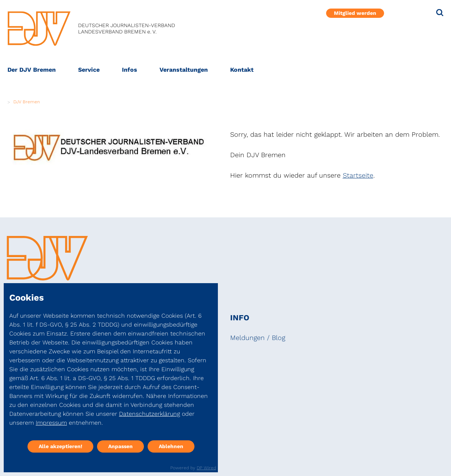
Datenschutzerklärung (149, 414)
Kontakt (242, 70)
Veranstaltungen (184, 70)
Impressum (51, 423)
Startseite (358, 175)
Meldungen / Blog (258, 338)
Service (89, 70)
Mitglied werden (355, 13)
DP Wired (206, 468)
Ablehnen (171, 446)
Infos (130, 70)
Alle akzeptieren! (60, 446)
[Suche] (440, 13)
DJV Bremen (27, 102)
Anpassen (120, 446)
